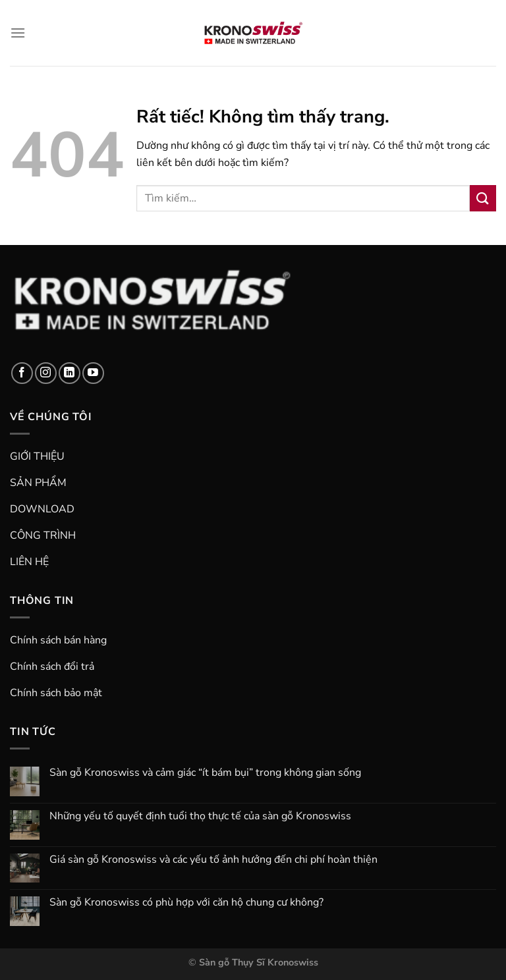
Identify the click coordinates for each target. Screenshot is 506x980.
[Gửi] (483, 198)
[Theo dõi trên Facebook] (22, 373)
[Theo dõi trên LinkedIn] (70, 373)
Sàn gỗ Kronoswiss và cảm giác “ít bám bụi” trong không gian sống (205, 773)
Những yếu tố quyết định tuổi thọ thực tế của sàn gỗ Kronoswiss (200, 816)
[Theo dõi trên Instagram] (46, 373)
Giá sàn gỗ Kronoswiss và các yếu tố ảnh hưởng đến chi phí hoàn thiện (213, 860)
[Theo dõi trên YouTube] (93, 373)
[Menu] (18, 33)
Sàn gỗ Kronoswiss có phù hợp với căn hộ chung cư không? (186, 903)
